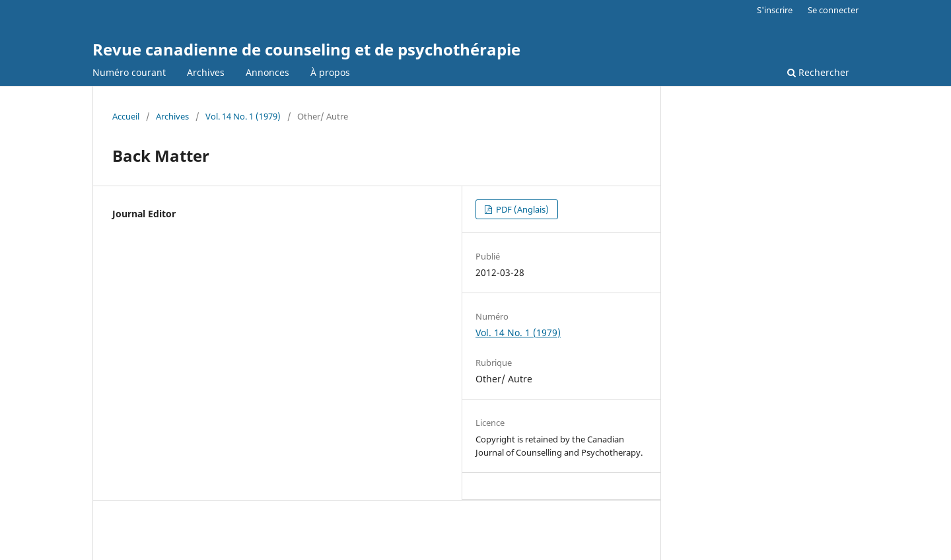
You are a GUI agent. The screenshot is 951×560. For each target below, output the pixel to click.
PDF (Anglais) (521, 209)
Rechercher (818, 72)
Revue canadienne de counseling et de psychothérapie (306, 49)
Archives (206, 72)
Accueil (126, 116)
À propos (330, 72)
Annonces (267, 72)
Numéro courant (129, 72)
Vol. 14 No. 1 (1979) (243, 116)
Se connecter (833, 10)
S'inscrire (775, 10)
